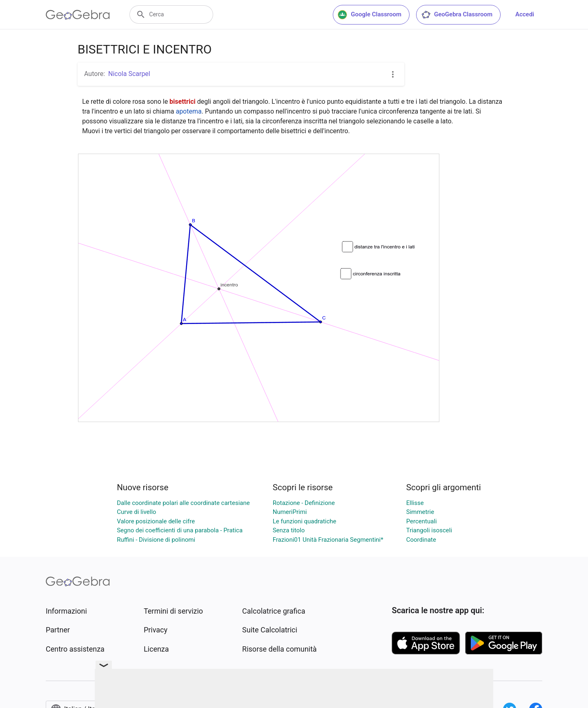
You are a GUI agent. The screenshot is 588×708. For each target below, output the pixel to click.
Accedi (525, 14)
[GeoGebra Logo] (78, 15)
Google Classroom (370, 15)
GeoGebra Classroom (457, 15)
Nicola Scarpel (129, 74)
